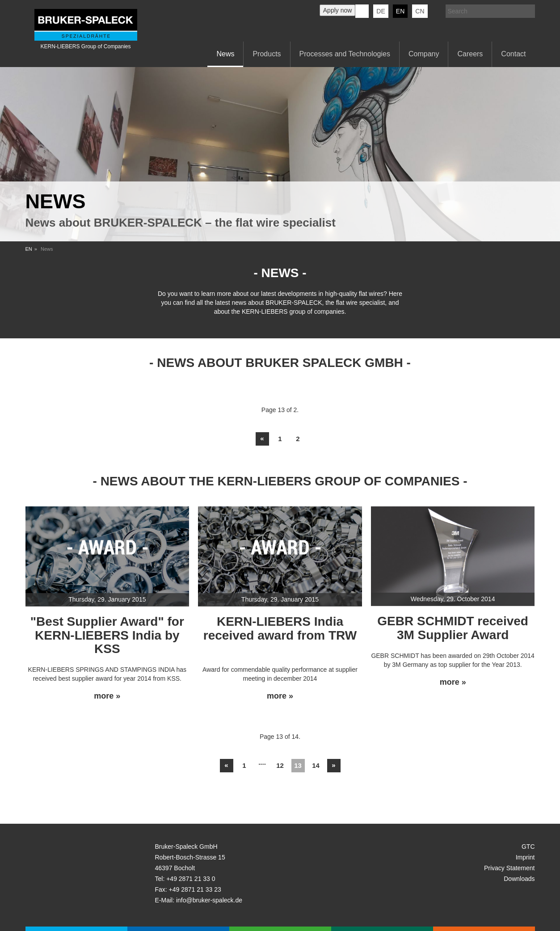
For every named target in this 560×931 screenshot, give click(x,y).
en (400, 11)
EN (29, 249)
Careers (470, 54)
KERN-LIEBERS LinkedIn (362, 11)
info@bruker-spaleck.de (209, 900)
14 (316, 765)
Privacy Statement (509, 868)
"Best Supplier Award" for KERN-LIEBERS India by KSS (107, 635)
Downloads (519, 879)
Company (424, 54)
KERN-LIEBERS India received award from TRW (280, 628)
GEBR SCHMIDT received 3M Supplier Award (453, 628)
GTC (528, 847)
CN (420, 11)
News (225, 54)
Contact (513, 54)
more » (107, 696)
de (381, 11)
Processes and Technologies (345, 54)
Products (267, 54)
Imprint (525, 857)
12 (280, 765)
